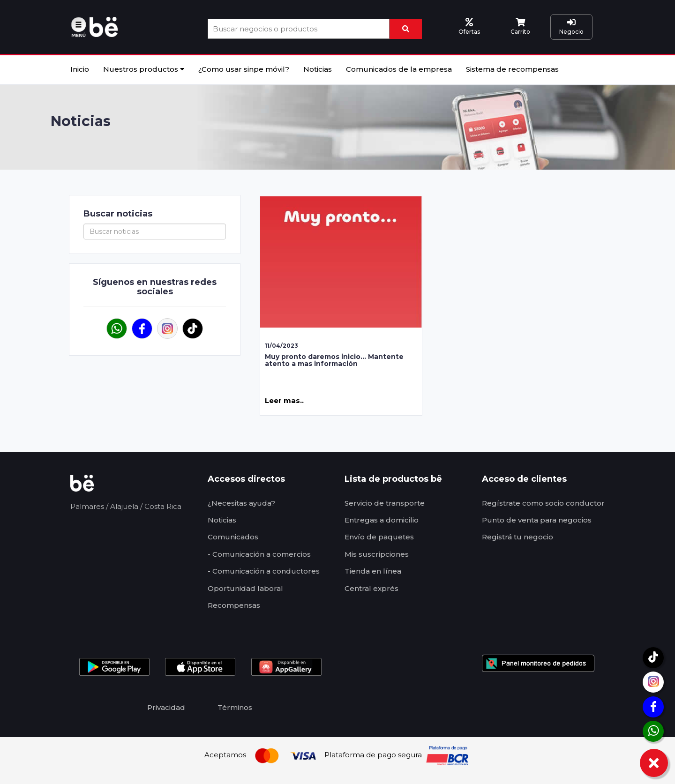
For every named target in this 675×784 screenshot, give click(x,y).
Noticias (318, 69)
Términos (235, 707)
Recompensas (234, 605)
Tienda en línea (373, 571)
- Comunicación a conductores (264, 571)
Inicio (80, 69)
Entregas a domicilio (382, 520)
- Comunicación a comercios (259, 554)
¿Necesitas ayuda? (241, 503)
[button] (80, 26)
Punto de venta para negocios (537, 520)
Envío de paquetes (379, 537)
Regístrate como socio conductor (543, 503)
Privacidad (166, 707)
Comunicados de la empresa (399, 69)
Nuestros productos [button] (144, 69)
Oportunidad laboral (245, 588)
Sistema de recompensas (512, 69)
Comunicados (233, 537)
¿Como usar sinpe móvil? (244, 69)
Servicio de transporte (385, 503)
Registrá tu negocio (517, 537)
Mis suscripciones (377, 554)
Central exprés (371, 588)
